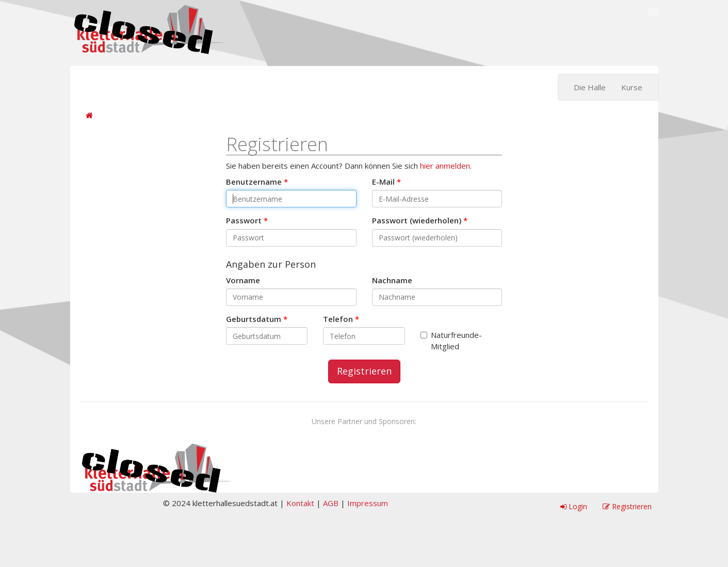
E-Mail (383, 182)
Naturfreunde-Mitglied (451, 340)
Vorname (243, 280)
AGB (331, 503)
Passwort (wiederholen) (417, 220)
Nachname (392, 280)
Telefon (338, 319)
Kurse (632, 87)
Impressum (368, 503)
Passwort (244, 220)
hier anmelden (445, 166)
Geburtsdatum (254, 319)
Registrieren (364, 371)
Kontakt (300, 503)
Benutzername (254, 182)
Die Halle (590, 87)
